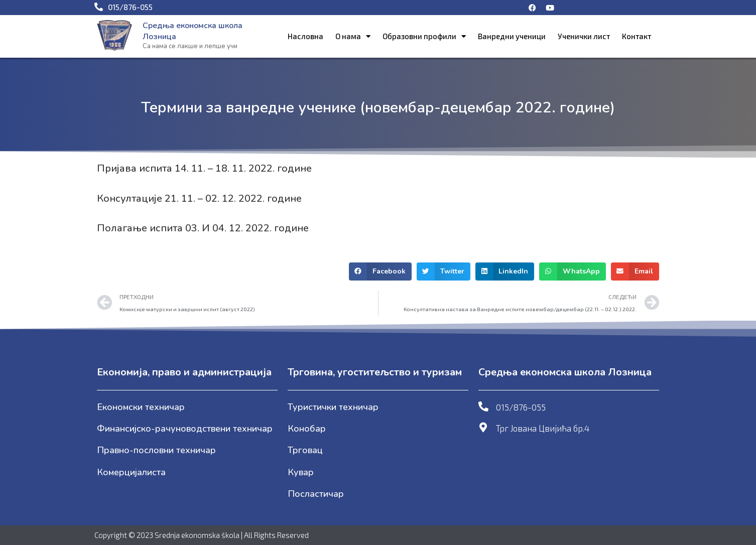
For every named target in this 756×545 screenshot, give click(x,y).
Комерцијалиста (131, 472)
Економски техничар (141, 407)
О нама (353, 36)
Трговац (305, 450)
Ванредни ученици (512, 36)
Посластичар (316, 494)
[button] (380, 271)
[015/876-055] (483, 406)
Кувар (301, 472)
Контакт (637, 36)
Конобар (307, 429)
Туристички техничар (333, 407)
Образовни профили (424, 36)
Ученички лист (584, 36)
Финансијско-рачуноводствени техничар (185, 429)
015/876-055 (521, 407)
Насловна (305, 36)
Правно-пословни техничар (156, 450)
